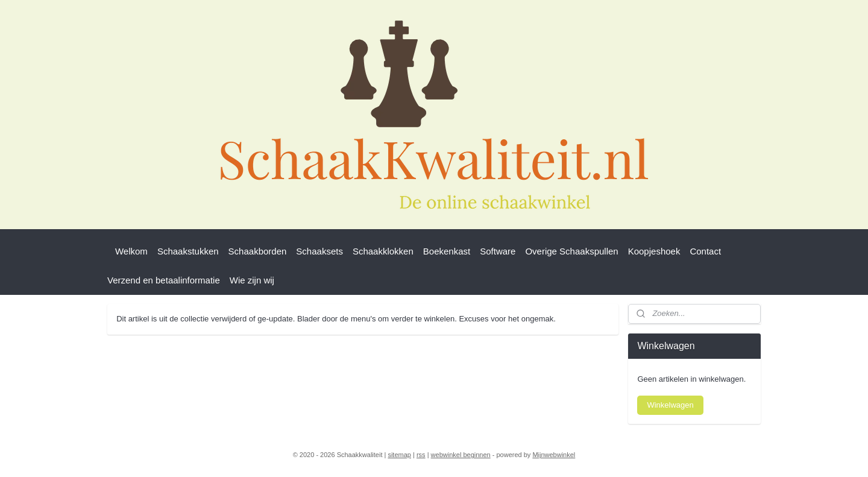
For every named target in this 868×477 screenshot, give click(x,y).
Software (498, 251)
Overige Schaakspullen (571, 251)
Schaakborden (258, 251)
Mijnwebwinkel (554, 455)
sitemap (399, 455)
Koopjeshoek (654, 251)
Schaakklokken (383, 251)
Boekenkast (447, 251)
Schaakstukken (188, 251)
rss (421, 455)
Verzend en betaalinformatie (164, 280)
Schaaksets (319, 251)
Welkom (131, 251)
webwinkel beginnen (461, 455)
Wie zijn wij (252, 280)
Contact (705, 251)
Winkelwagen (670, 405)
